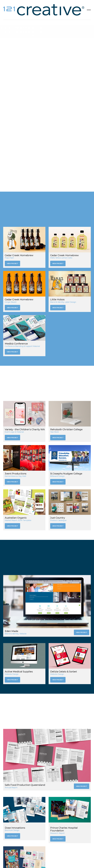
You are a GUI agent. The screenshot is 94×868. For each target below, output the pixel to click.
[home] (44, 10)
